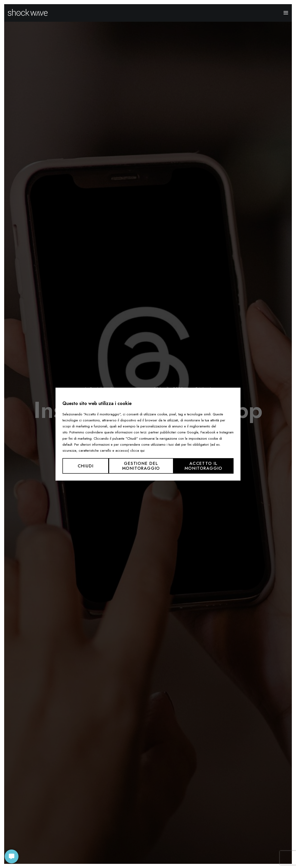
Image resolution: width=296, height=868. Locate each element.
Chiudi (86, 466)
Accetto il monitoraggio (204, 466)
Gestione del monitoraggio (141, 466)
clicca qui (137, 451)
